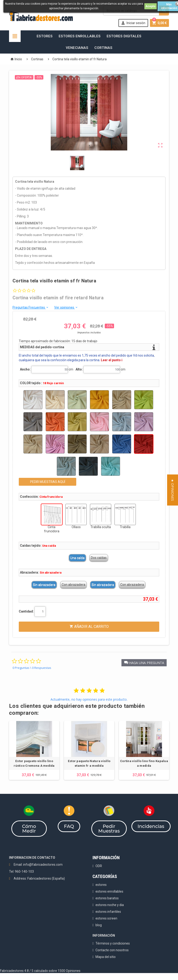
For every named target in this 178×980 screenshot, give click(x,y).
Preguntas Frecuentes (31, 307)
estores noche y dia (110, 905)
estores (101, 885)
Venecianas (77, 48)
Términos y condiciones (113, 943)
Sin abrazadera (44, 585)
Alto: (79, 369)
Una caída (77, 558)
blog (99, 925)
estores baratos (107, 898)
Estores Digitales (124, 36)
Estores (45, 36)
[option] (34, 750)
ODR (99, 866)
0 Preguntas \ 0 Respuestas (32, 668)
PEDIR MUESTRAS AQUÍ (48, 482)
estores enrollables (109, 891)
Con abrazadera (73, 585)
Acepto (151, 6)
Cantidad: (26, 611)
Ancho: (25, 369)
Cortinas (103, 48)
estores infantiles (108, 912)
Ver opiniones (66, 307)
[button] (144, 663)
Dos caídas (99, 558)
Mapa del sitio (106, 957)
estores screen (106, 918)
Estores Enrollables (80, 36)
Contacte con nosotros (112, 950)
